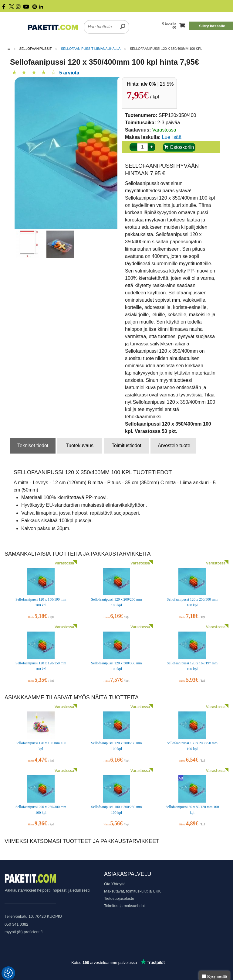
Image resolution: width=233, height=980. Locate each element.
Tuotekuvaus (80, 445)
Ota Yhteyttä (115, 884)
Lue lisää (172, 137)
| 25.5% (157, 84)
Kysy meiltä (214, 977)
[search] (123, 23)
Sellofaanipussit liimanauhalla (91, 49)
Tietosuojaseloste (119, 898)
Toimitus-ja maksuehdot (124, 906)
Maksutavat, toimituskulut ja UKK (132, 891)
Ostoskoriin (179, 147)
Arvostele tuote (174, 445)
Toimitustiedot (127, 445)
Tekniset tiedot (33, 445)
